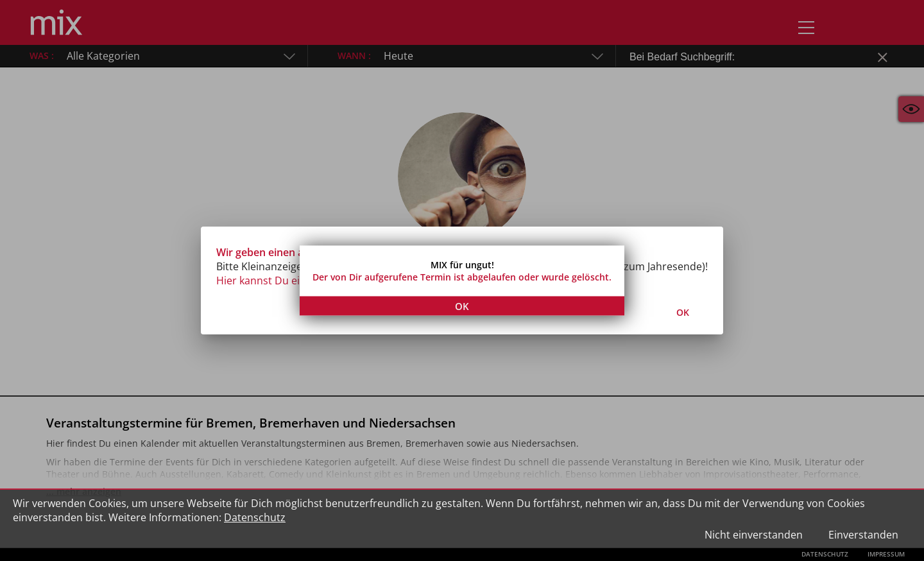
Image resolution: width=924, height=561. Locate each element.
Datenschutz (255, 517)
